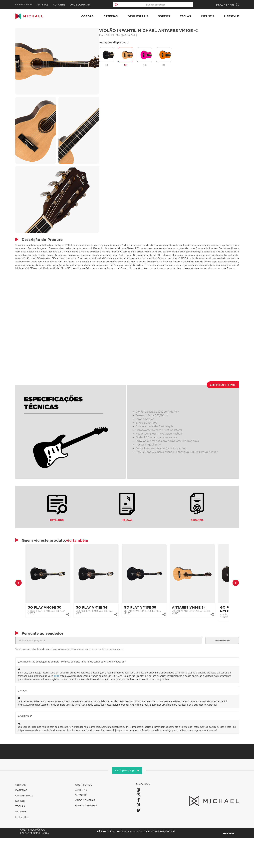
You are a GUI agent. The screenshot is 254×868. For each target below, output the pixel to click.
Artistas (50, 5)
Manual (127, 521)
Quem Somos (31, 5)
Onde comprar (88, 5)
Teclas (178, 17)
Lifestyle (224, 17)
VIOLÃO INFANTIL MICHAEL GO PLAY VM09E (53, 631)
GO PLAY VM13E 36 (147, 626)
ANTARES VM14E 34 (196, 626)
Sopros (157, 17)
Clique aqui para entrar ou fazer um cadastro (104, 672)
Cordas (80, 17)
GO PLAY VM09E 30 (51, 626)
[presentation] (25, 601)
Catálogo (62, 521)
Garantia (192, 521)
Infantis (200, 17)
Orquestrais (131, 17)
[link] (55, 592)
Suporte (67, 5)
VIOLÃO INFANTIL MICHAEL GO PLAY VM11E (101, 631)
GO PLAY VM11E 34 (99, 626)
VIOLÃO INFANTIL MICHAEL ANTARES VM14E (198, 631)
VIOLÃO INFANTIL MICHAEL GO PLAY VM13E (149, 631)
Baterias (104, 17)
